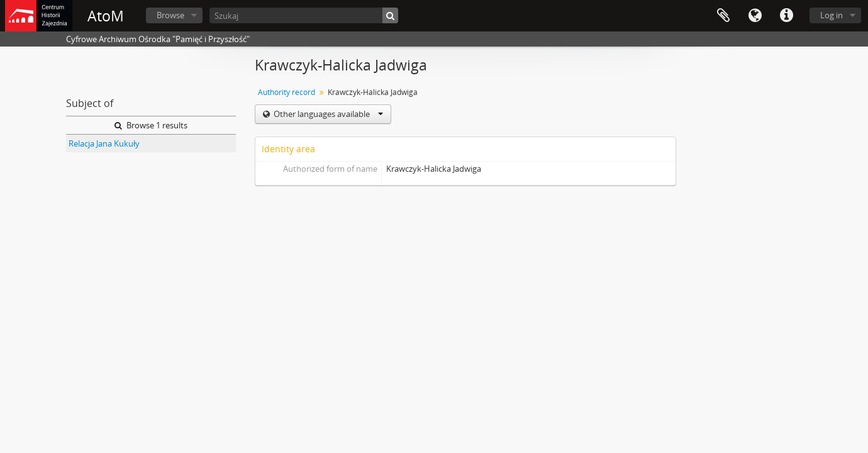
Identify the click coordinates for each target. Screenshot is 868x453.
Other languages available (327, 114)
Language (755, 16)
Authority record (287, 92)
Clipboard (723, 16)
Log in (832, 15)
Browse (170, 15)
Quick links (786, 16)
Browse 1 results (151, 125)
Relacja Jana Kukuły (104, 143)
